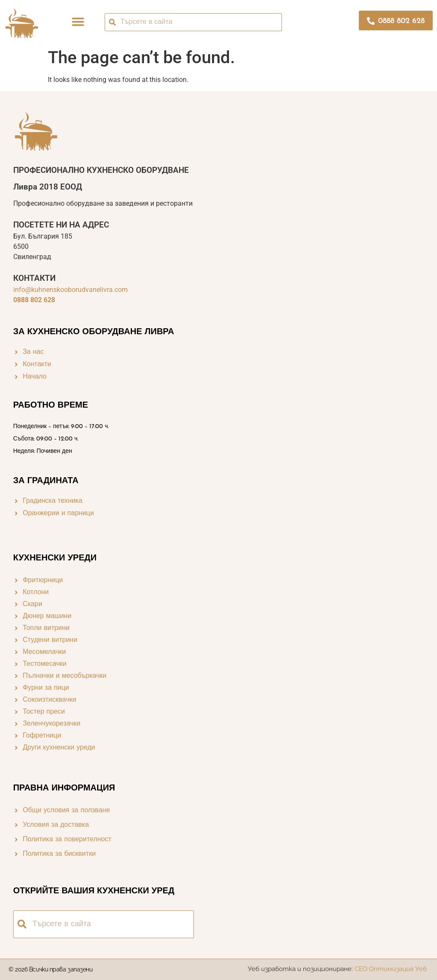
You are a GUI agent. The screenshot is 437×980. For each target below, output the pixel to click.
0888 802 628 (34, 300)
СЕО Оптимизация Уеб (392, 969)
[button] (78, 22)
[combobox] (193, 22)
